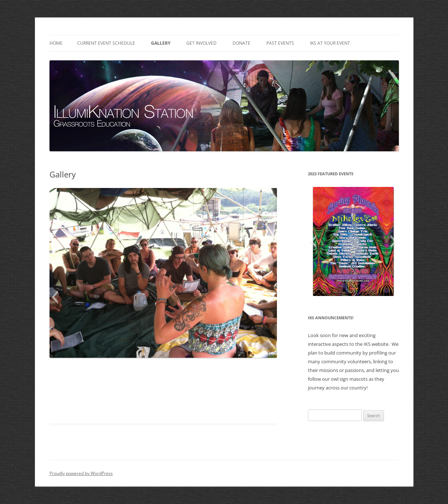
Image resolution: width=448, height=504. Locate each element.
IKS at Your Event (330, 43)
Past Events (280, 43)
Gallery (161, 43)
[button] (55, 297)
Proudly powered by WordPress (81, 473)
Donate (241, 43)
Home (56, 43)
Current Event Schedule (106, 43)
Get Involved (201, 43)
